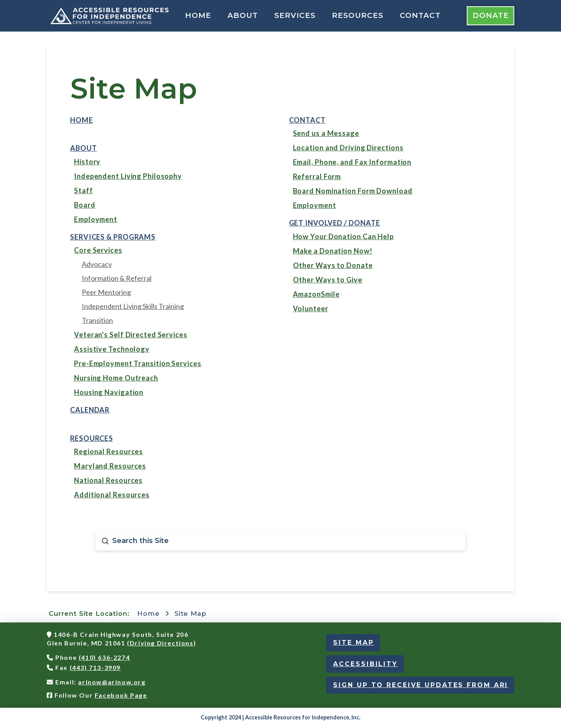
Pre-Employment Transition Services (138, 363)
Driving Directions (162, 643)
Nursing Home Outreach (116, 378)
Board (85, 205)
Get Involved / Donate (335, 223)
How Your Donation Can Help (343, 236)
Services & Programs (113, 237)
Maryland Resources (110, 466)
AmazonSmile (316, 294)
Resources (92, 438)
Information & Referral (117, 278)
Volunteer (311, 308)
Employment (96, 219)
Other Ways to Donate (333, 265)
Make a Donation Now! (333, 251)
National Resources (108, 480)
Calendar (90, 410)
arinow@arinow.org (112, 682)
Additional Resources (112, 495)
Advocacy (97, 264)
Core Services (98, 250)
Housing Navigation (109, 392)
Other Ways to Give (328, 280)
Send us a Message (326, 133)
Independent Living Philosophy (128, 176)
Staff (84, 190)
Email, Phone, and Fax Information (352, 162)
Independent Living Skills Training (133, 306)
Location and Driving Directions (348, 148)
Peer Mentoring (106, 292)
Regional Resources (108, 451)
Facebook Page (121, 695)
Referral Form (317, 176)
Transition (97, 320)
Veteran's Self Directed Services (131, 335)
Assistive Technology (112, 349)
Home (82, 120)
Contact (307, 120)
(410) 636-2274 (104, 657)
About (84, 148)
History (87, 162)
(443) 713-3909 (95, 667)
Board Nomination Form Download (353, 191)
